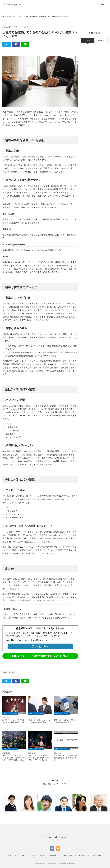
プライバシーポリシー (68, 855)
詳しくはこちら (40, 646)
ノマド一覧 (12, 855)
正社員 (11, 672)
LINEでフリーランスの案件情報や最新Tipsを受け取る (40, 656)
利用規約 (53, 855)
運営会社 (43, 855)
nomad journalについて (28, 855)
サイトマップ (84, 855)
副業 (5, 672)
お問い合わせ (97, 855)
